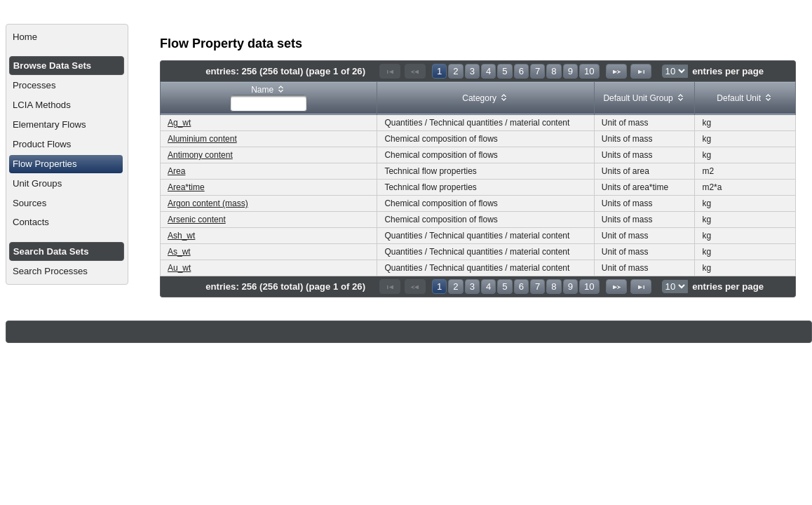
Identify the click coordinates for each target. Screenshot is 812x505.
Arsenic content (197, 220)
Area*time (186, 187)
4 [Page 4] (488, 71)
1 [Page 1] (439, 71)
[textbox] (269, 103)
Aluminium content (202, 139)
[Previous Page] (415, 71)
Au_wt (179, 268)
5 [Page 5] (505, 71)
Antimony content (200, 155)
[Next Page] (616, 71)
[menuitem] (67, 37)
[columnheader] (269, 99)
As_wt (179, 252)
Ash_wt (181, 236)
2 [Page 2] (455, 71)
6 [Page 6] (521, 71)
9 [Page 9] (570, 71)
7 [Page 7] (537, 71)
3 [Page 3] (472, 71)
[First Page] (390, 71)
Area (176, 171)
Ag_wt (179, 123)
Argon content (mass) (208, 203)
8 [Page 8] (554, 71)
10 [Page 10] (589, 71)
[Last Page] (641, 71)
